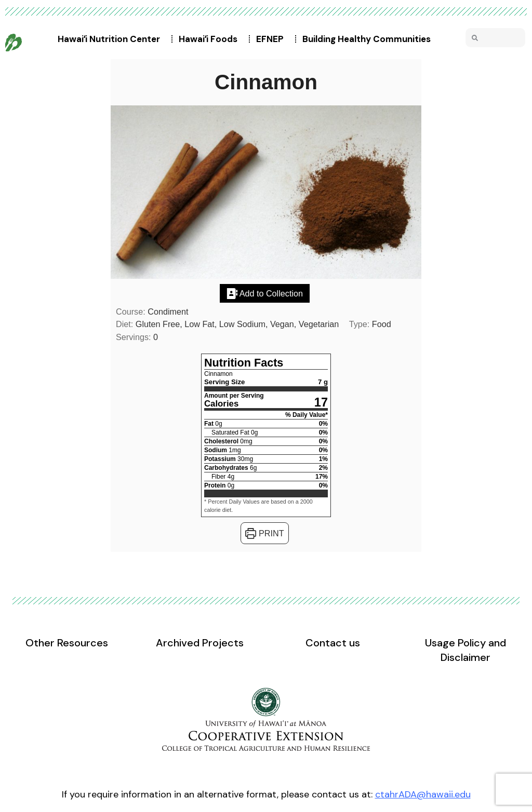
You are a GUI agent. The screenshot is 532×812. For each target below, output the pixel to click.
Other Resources (67, 643)
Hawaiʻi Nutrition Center (111, 39)
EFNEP (272, 39)
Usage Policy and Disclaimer (465, 650)
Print (264, 533)
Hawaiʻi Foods (211, 39)
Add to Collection (265, 293)
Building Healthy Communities (369, 39)
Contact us (333, 643)
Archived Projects (200, 643)
